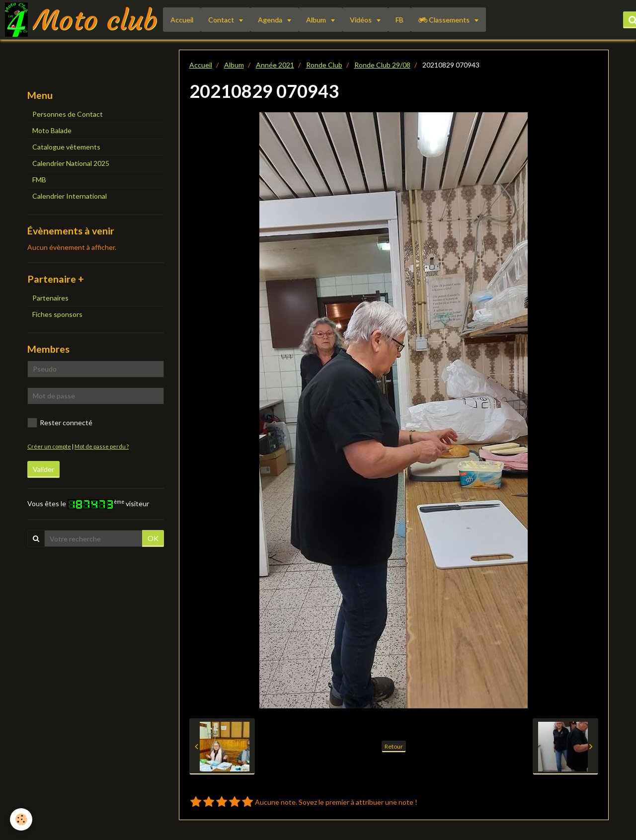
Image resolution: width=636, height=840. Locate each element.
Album (317, 20)
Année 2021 (275, 65)
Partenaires (50, 298)
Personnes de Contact (68, 114)
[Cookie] (21, 819)
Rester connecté (60, 423)
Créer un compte (49, 446)
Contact (222, 20)
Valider (43, 469)
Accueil (182, 20)
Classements (445, 20)
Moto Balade (52, 130)
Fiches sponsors (57, 314)
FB (399, 20)
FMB (39, 180)
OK (153, 538)
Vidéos (361, 20)
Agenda (271, 20)
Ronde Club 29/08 (382, 65)
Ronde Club (324, 65)
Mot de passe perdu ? (102, 446)
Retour (394, 746)
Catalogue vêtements (66, 147)
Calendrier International (70, 196)
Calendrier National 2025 (71, 163)
